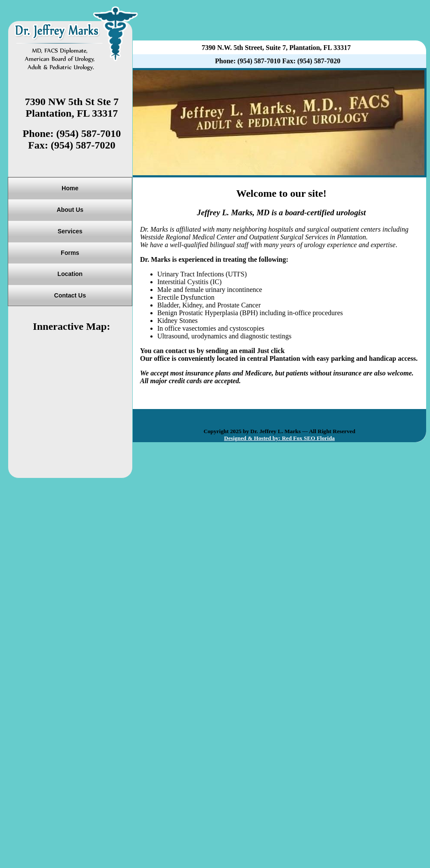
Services (70, 231)
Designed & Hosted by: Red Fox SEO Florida (279, 438)
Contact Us (70, 295)
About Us (70, 210)
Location (70, 274)
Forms (70, 253)
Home (70, 188)
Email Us (300, 351)
